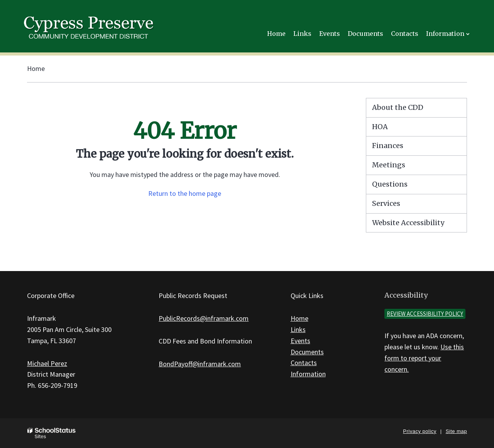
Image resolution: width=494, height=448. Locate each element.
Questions (390, 184)
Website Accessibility (408, 223)
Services (386, 203)
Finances (388, 146)
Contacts (304, 363)
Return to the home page (185, 193)
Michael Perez (47, 363)
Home (36, 68)
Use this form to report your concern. (424, 358)
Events (300, 341)
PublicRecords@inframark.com (204, 318)
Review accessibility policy (425, 314)
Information (308, 374)
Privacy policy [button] (420, 431)
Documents (307, 352)
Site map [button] (456, 431)
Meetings (389, 165)
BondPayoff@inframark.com (200, 364)
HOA (380, 127)
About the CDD (398, 107)
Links (298, 329)
